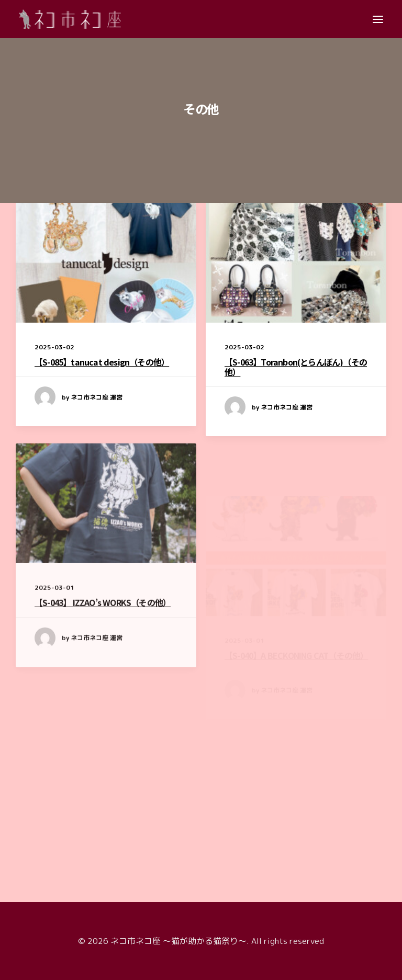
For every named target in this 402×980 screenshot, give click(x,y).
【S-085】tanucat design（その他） (102, 362)
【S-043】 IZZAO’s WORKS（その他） (103, 635)
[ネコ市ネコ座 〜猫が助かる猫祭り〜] (70, 19)
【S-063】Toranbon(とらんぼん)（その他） (296, 368)
